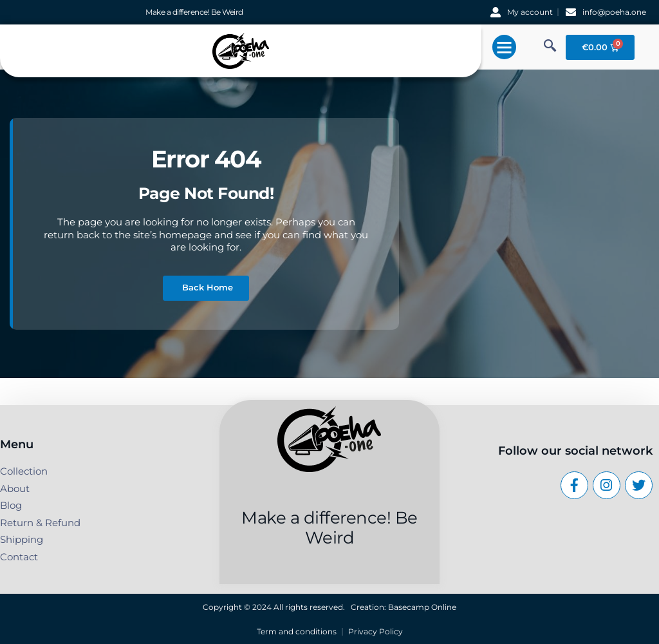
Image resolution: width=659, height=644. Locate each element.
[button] (505, 47)
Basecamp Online (422, 607)
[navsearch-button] (550, 47)
